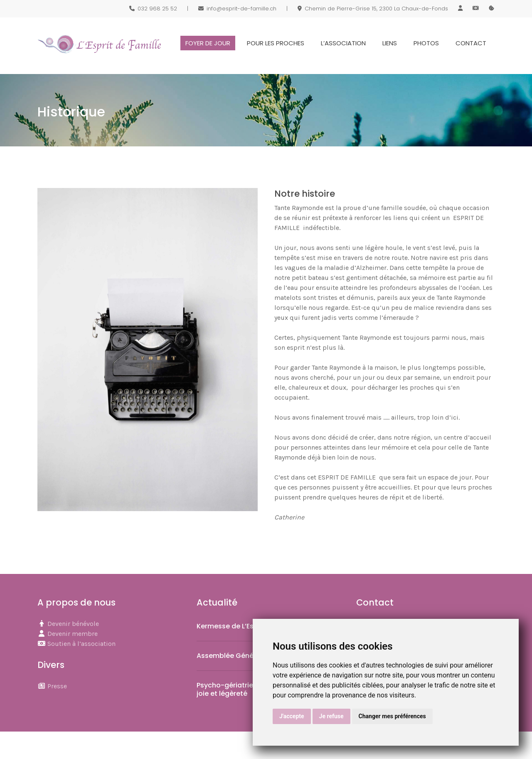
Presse (57, 686)
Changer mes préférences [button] (392, 716)
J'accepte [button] (292, 716)
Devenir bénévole (73, 624)
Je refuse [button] (331, 716)
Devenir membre (73, 634)
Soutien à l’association (81, 644)
